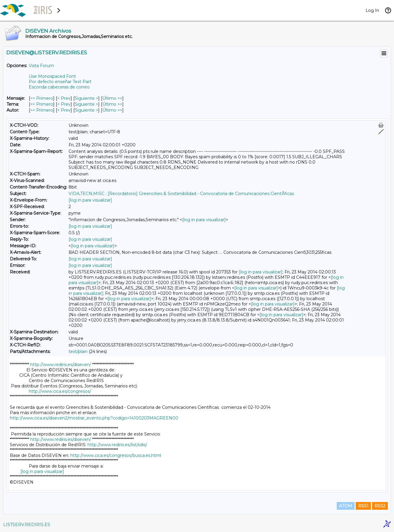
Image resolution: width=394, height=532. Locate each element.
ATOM (346, 506)
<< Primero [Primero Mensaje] (42, 98)
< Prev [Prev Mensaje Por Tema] (64, 104)
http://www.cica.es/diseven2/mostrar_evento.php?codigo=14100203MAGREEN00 (94, 418)
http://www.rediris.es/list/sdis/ (117, 445)
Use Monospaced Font (52, 76)
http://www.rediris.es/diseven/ (61, 365)
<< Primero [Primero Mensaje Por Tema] (42, 104)
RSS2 (380, 506)
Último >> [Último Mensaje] (112, 98)
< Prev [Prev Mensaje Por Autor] (64, 110)
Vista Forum (41, 66)
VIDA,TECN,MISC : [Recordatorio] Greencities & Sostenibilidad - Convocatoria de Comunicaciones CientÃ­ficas (181, 194)
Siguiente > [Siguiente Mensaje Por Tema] (86, 104)
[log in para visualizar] (90, 200)
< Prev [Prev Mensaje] (64, 98)
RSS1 (363, 506)
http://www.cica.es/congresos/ (60, 391)
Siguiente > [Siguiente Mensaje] (86, 98)
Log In (372, 10)
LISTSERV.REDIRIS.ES (27, 525)
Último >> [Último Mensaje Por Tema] (112, 104)
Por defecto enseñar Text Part (60, 82)
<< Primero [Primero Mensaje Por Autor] (42, 110)
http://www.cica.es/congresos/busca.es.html (116, 455)
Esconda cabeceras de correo (59, 87)
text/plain (78, 351)
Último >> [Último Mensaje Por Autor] (112, 110)
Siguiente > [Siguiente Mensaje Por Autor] (86, 110)
